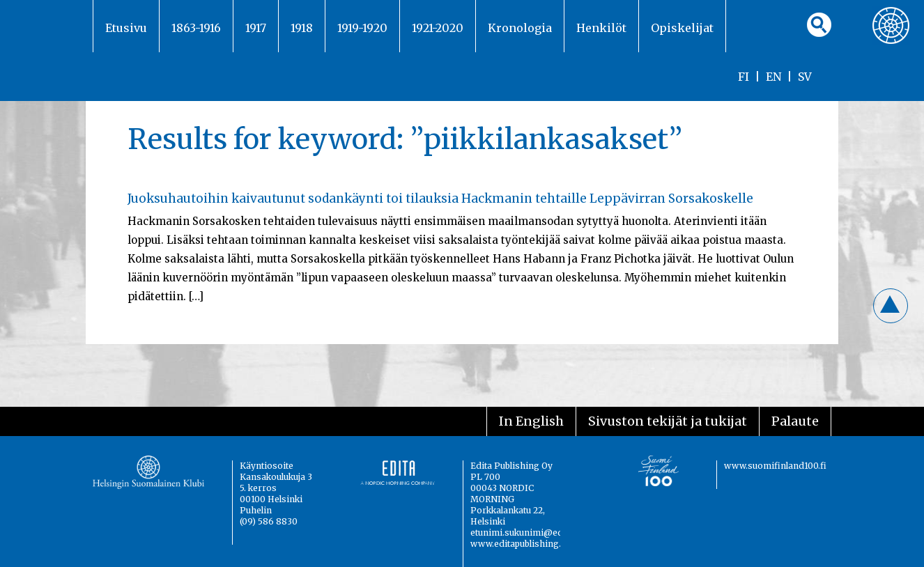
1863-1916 (196, 28)
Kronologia (520, 28)
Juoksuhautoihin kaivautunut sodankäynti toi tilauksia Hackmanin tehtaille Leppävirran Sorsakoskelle (440, 199)
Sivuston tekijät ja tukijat (668, 421)
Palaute (795, 421)
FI (744, 77)
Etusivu (126, 28)
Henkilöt (601, 28)
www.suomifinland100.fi (775, 466)
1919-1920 (362, 28)
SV (805, 77)
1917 (256, 28)
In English (531, 421)
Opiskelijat (682, 28)
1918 (302, 28)
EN (773, 77)
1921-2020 (438, 28)
